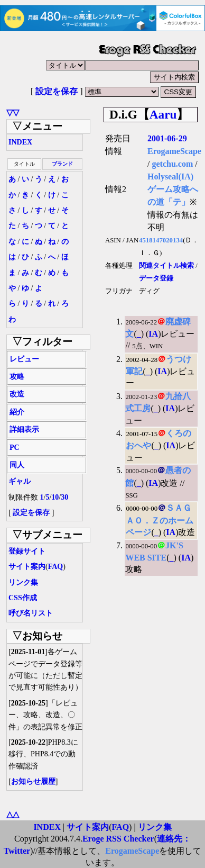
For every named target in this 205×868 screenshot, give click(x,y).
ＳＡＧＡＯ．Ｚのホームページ (160, 520)
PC (15, 447)
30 (64, 497)
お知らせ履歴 (33, 781)
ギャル (20, 481)
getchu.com (172, 164)
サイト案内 (27, 567)
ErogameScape (174, 151)
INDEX (20, 142)
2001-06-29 (167, 138)
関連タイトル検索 (166, 266)
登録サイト (27, 551)
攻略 (17, 377)
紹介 (17, 412)
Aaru (163, 114)
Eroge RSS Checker (118, 839)
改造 (17, 394)
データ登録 (156, 278)
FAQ (56, 567)
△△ (13, 814)
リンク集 (23, 582)
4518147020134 (161, 240)
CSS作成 (23, 598)
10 (55, 497)
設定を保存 (57, 91)
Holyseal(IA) (170, 177)
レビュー (24, 359)
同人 (17, 465)
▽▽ (13, 112)
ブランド (62, 164)
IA (153, 334)
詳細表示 (24, 430)
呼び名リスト (31, 613)
